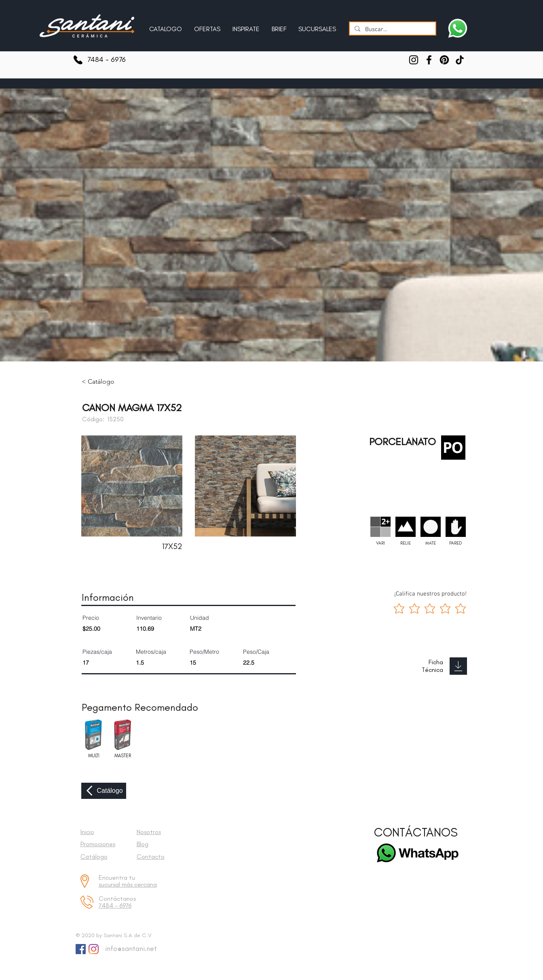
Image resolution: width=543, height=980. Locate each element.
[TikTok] (460, 60)
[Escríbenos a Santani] (458, 28)
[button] (246, 25)
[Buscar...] (392, 30)
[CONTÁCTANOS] (416, 833)
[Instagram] (414, 60)
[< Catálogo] (104, 382)
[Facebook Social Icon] (81, 949)
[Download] (458, 666)
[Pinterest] (444, 60)
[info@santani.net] (129, 949)
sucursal (110, 884)
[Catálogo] (104, 791)
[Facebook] (429, 60)
